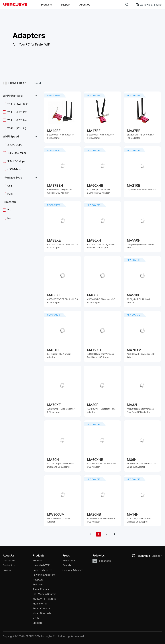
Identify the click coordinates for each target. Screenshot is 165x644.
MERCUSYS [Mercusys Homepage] (15, 4)
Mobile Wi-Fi (40, 603)
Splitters (38, 623)
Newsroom (69, 560)
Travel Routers (41, 589)
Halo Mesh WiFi (41, 565)
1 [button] (98, 534)
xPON (36, 618)
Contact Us (9, 565)
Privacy (7, 570)
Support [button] (66, 5)
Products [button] (46, 5)
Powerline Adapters (44, 575)
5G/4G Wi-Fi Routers (44, 599)
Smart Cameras (42, 608)
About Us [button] (85, 5)
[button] (90, 534)
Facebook (101, 561)
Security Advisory (73, 570)
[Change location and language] (149, 5)
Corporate (9, 560)
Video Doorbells (42, 613)
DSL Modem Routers (44, 594)
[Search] (127, 5)
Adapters (38, 579)
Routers (37, 560)
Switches (38, 584)
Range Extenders (42, 570)
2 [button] (106, 534)
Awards (67, 565)
